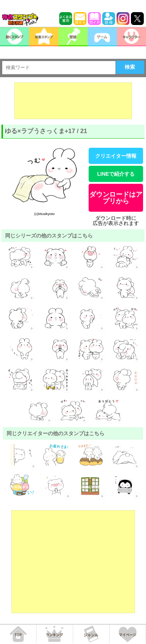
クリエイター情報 (116, 156)
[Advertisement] (73, 101)
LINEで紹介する (116, 174)
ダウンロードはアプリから (116, 198)
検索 (130, 67)
